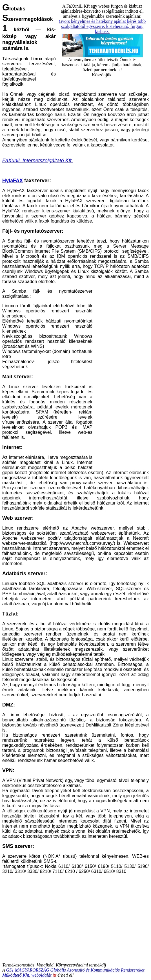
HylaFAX (13, 181)
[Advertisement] (121, 379)
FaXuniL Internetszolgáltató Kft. (38, 161)
